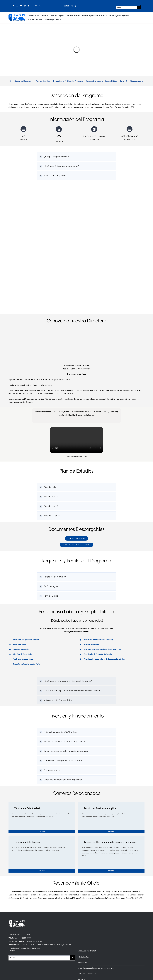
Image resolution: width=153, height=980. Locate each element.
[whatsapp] (32, 6)
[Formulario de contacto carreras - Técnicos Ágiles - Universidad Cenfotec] (76, 249)
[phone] (40, 6)
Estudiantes (84, 957)
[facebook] (13, 6)
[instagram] (25, 6)
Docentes (83, 962)
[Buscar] (126, 7)
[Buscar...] (39, 958)
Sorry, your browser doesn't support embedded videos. (76, 440)
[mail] (36, 6)
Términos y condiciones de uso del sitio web (97, 968)
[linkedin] (29, 6)
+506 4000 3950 (23, 934)
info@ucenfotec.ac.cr (33, 941)
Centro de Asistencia (88, 974)
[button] (76, 156)
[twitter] (17, 6)
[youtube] (21, 6)
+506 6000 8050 (24, 938)
